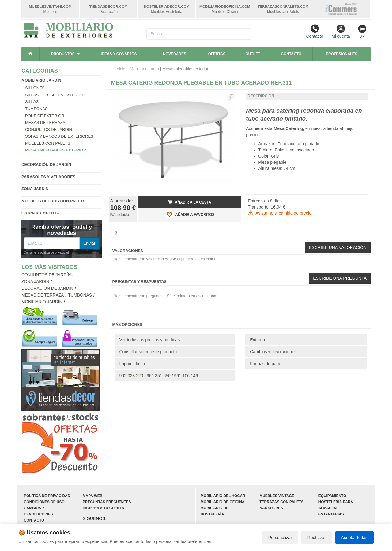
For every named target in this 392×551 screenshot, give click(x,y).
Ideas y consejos (119, 54)
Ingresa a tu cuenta (104, 508)
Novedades (175, 54)
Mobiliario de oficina (222, 502)
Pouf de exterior (45, 116)
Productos (63, 54)
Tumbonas (36, 109)
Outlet (253, 54)
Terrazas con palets (281, 502)
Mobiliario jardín (41, 80)
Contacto (315, 31)
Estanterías (331, 514)
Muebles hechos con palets (53, 201)
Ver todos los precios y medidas (150, 340)
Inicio (121, 69)
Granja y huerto (41, 213)
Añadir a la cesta (190, 202)
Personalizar (280, 538)
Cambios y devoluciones (273, 352)
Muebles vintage (277, 496)
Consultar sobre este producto (148, 352)
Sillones (35, 88)
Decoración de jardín (46, 165)
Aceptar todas (354, 538)
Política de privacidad (47, 496)
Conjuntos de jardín (49, 130)
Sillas (32, 102)
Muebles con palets (48, 143)
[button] (231, 97)
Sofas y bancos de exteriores (59, 136)
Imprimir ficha (132, 364)
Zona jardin (35, 189)
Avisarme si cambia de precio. (280, 213)
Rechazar (317, 538)
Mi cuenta (341, 31)
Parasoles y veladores (48, 177)
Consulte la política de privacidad (46, 253)
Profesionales (342, 54)
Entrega (257, 340)
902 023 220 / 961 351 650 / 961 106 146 (159, 376)
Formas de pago (266, 364)
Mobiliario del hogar (223, 496)
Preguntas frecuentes (107, 502)
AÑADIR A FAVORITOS (189, 214)
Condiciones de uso (44, 502)
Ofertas (217, 54)
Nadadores (271, 508)
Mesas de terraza (45, 122)
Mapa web (93, 496)
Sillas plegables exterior (55, 95)
